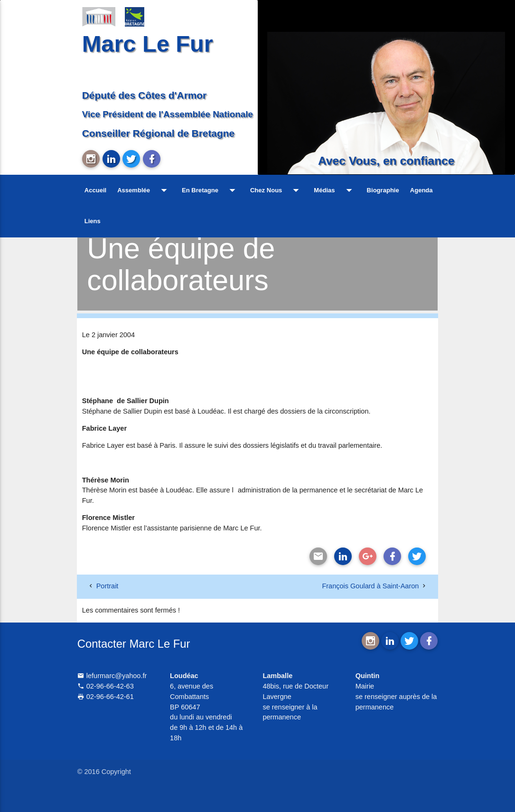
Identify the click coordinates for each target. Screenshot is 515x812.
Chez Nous (276, 190)
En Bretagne (211, 190)
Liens (93, 221)
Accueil (95, 190)
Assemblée (144, 190)
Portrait (108, 586)
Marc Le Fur (148, 44)
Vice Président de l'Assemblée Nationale (168, 114)
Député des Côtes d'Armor (144, 95)
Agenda (421, 190)
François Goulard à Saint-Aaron (370, 586)
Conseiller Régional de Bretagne (158, 133)
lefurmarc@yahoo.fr (112, 676)
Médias (335, 190)
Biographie (383, 190)
